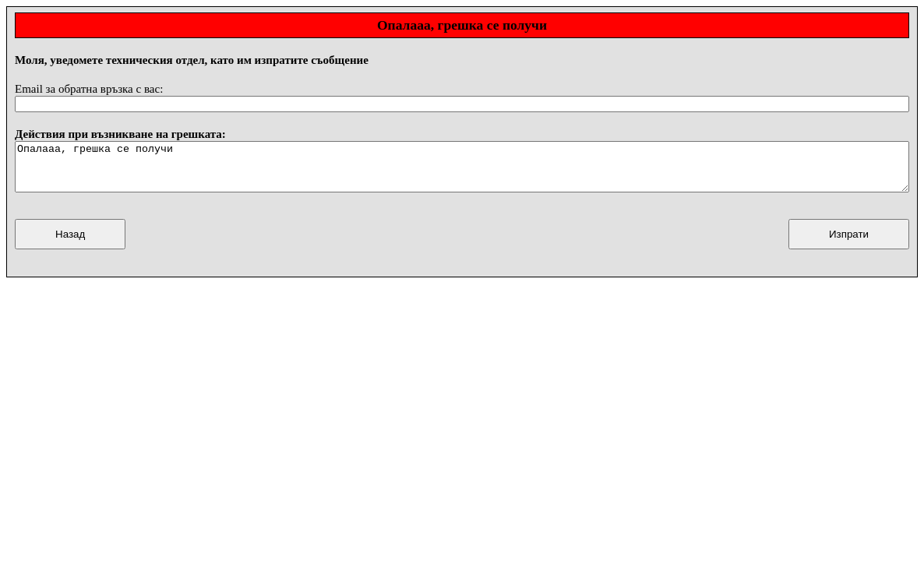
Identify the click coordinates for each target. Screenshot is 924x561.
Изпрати (849, 243)
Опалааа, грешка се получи (462, 171)
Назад (70, 243)
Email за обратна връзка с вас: (89, 89)
